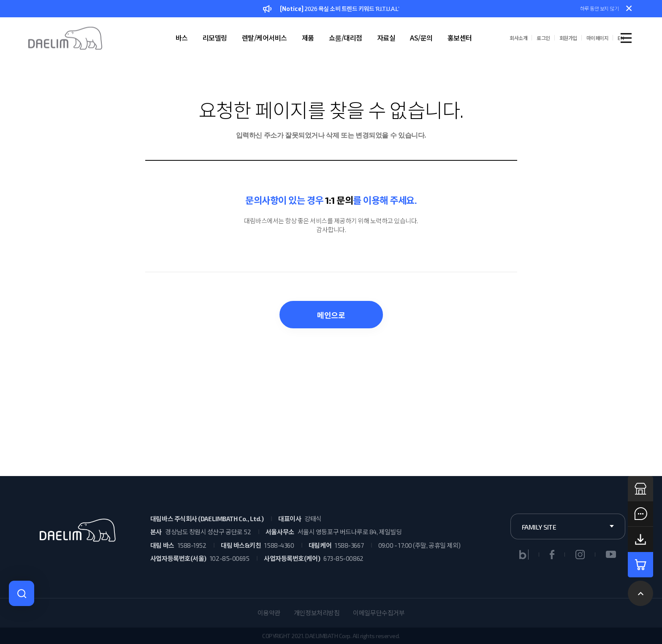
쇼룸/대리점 (346, 38)
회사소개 (518, 38)
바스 (182, 38)
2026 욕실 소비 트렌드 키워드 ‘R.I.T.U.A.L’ (331, 9)
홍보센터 (460, 38)
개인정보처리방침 (317, 613)
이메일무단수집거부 (379, 613)
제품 (308, 38)
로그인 (543, 38)
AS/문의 (421, 38)
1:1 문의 (339, 200)
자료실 (386, 38)
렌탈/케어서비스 (265, 38)
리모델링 (215, 38)
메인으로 (331, 315)
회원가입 (568, 38)
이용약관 (269, 613)
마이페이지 (598, 38)
